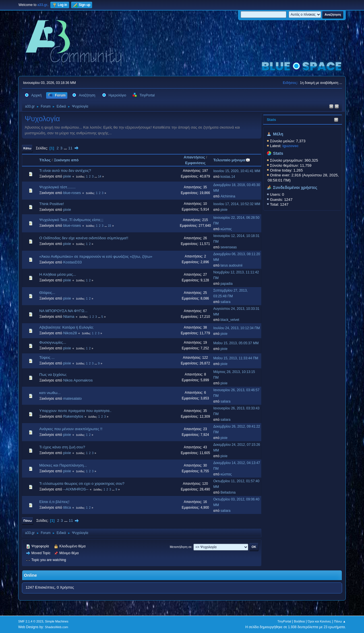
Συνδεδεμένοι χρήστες (295, 187)
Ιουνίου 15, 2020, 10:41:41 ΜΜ (237, 171)
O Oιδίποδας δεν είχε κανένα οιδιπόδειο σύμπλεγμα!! (84, 238)
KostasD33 (72, 262)
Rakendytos (73, 416)
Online (30, 575)
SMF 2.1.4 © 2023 (31, 621)
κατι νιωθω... (50, 393)
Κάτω (27, 148)
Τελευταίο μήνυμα (232, 160)
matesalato (72, 398)
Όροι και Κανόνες (319, 621)
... (66, 148)
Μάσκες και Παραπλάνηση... (63, 465)
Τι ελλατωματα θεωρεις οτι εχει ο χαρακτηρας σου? (82, 483)
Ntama (69, 316)
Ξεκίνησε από (66, 160)
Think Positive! (52, 204)
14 (100, 177)
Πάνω (28, 521)
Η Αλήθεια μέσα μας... (58, 274)
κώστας (226, 229)
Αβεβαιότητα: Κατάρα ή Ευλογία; (66, 327)
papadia (227, 284)
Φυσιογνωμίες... (53, 342)
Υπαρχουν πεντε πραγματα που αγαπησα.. (75, 411)
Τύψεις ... (47, 357)
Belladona (228, 492)
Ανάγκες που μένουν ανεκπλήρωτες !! (71, 429)
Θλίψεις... (47, 293)
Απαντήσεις (194, 157)
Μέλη (278, 134)
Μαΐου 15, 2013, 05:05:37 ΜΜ (236, 343)
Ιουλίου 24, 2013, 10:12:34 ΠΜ (237, 328)
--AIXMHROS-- (76, 489)
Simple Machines (57, 621)
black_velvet (230, 320)
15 (110, 226)
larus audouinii (231, 265)
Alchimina (228, 196)
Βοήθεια (299, 621)
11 (70, 148)
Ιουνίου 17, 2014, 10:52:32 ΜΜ (237, 204)
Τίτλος (45, 160)
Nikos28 (70, 333)
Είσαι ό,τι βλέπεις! (54, 502)
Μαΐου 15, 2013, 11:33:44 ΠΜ (236, 358)
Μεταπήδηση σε (181, 547)
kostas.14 (228, 177)
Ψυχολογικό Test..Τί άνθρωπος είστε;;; (71, 220)
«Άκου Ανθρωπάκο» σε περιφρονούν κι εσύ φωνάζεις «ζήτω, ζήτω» (96, 256)
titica (67, 507)
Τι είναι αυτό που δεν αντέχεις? (65, 171)
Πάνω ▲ (340, 621)
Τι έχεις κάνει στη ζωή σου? (62, 447)
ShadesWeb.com (57, 627)
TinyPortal (284, 621)
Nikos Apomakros (78, 380)
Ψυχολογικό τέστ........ (57, 187)
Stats (271, 120)
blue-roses (72, 193)
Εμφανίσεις (195, 163)
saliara (225, 302)
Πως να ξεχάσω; (53, 375)
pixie (67, 176)
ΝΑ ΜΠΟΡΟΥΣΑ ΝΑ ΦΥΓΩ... (63, 311)
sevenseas (228, 247)
